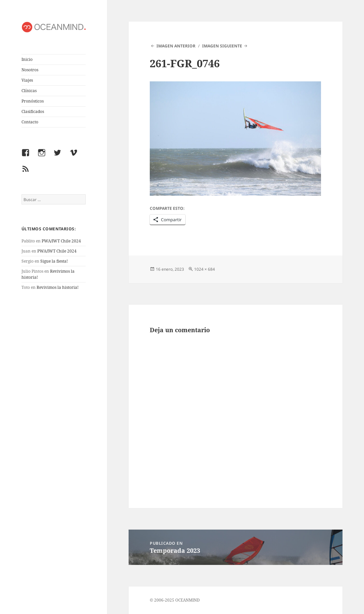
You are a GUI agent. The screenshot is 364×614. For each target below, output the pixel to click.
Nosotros (30, 70)
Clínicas (29, 91)
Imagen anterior (176, 46)
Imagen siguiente (222, 46)
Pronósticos (33, 101)
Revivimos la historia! (58, 287)
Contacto (30, 122)
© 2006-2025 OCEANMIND (175, 600)
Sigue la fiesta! (54, 261)
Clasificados (33, 111)
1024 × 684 (204, 269)
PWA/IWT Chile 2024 (61, 241)
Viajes (27, 80)
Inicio (27, 59)
